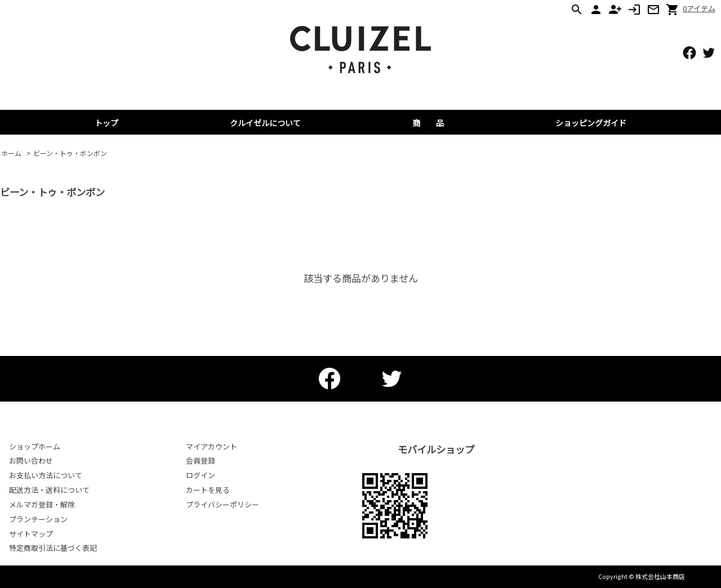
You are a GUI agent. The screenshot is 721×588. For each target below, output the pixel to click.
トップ (106, 123)
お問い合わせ (31, 460)
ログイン (201, 475)
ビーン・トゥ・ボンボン (70, 153)
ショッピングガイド (591, 123)
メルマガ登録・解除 (42, 504)
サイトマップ (31, 534)
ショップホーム (35, 446)
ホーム (11, 153)
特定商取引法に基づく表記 (53, 548)
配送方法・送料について (49, 490)
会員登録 (201, 460)
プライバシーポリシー (222, 504)
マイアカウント (212, 446)
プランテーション (38, 519)
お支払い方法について (46, 475)
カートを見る (208, 490)
